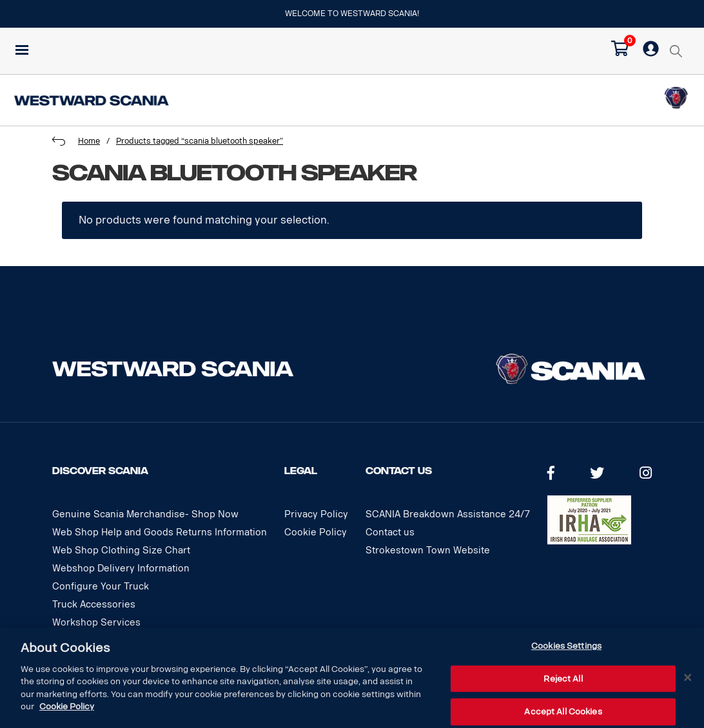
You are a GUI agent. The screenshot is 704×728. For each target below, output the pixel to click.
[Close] (688, 678)
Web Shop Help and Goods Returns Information (160, 532)
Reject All (563, 679)
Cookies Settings (566, 646)
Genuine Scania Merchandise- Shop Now (145, 514)
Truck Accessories (94, 605)
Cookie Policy (316, 532)
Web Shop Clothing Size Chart (121, 551)
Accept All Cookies (563, 712)
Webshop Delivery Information (121, 569)
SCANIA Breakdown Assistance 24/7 (448, 514)
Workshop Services (96, 623)
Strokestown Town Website (428, 551)
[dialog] (352, 678)
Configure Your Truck (101, 587)
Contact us (390, 532)
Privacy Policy (316, 514)
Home (89, 141)
